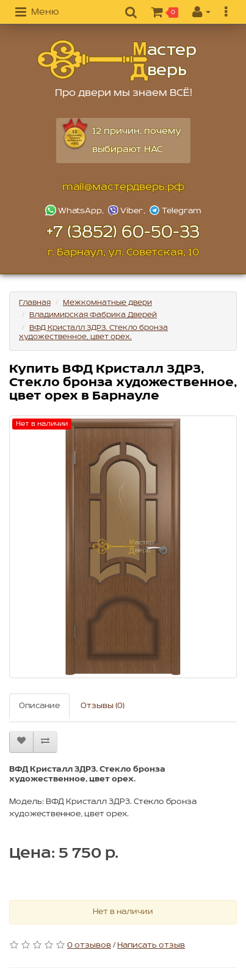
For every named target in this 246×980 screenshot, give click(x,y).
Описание (39, 706)
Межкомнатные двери (107, 303)
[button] (37, 13)
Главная (35, 303)
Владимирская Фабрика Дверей (93, 315)
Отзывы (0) (103, 706)
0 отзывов (89, 945)
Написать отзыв (151, 945)
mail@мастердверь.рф (123, 187)
